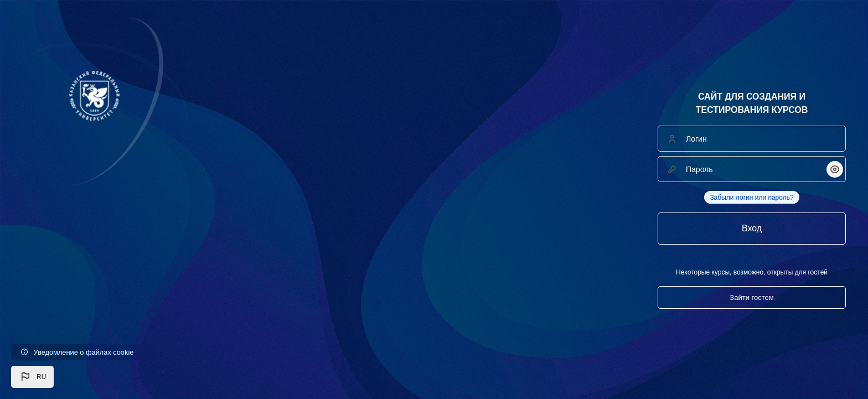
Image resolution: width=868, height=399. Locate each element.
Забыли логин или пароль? (751, 198)
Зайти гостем (751, 297)
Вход (752, 228)
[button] (32, 377)
